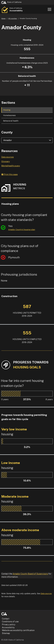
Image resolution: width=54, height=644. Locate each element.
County (7, 132)
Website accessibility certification (18, 630)
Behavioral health (11, 121)
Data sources (8, 157)
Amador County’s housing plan (22, 230)
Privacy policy (9, 624)
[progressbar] (11, 394)
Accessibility (8, 627)
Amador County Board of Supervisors (30, 574)
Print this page (10, 174)
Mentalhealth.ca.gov (11, 166)
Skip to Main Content (27, 0)
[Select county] (27, 140)
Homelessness (9, 115)
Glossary (6, 161)
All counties (13, 18)
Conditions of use (10, 622)
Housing (7, 110)
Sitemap (6, 633)
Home (3, 18)
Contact (6, 619)
